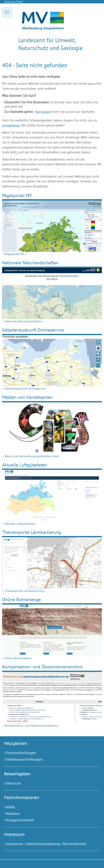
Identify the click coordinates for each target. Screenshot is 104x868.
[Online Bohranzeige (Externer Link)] (52, 630)
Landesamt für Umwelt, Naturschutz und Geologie (50, 44)
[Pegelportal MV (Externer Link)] (52, 226)
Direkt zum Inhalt (13, 2)
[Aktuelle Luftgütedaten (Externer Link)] (52, 496)
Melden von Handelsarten (27, 397)
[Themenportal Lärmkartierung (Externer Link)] (52, 563)
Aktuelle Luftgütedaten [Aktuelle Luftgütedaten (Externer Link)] (25, 465)
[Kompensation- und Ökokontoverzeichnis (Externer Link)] (52, 698)
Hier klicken (43, 112)
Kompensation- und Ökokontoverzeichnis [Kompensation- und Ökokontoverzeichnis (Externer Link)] (42, 667)
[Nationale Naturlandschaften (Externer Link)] (52, 294)
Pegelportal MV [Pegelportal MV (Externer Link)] (17, 195)
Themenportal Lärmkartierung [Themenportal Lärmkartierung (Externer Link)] (32, 532)
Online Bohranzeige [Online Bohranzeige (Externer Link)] (21, 599)
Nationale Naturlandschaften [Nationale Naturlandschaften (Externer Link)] (30, 263)
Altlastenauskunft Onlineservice (33, 330)
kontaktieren (11, 125)
